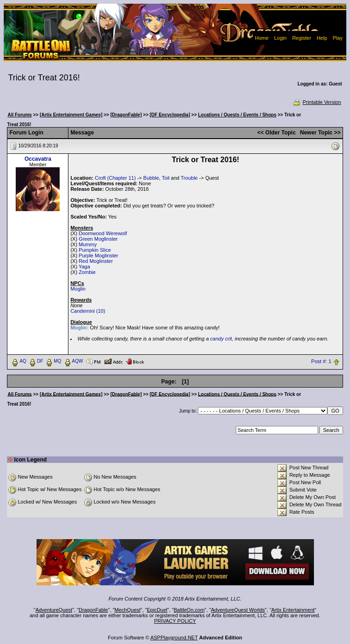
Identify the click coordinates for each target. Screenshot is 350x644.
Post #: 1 (321, 361)
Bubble (151, 178)
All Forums (19, 115)
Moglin (78, 289)
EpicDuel (157, 610)
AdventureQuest (54, 610)
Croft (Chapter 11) (115, 178)
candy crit (221, 339)
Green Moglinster (98, 239)
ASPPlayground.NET (174, 638)
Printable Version (316, 102)
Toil (166, 178)
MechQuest (128, 610)
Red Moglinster (96, 261)
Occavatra (38, 159)
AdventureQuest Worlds (238, 610)
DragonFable (93, 610)
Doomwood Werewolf (103, 233)
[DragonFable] (126, 115)
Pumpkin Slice (95, 250)
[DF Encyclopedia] (170, 115)
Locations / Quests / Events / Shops (237, 115)
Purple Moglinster (98, 255)
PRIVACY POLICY (175, 621)
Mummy (88, 244)
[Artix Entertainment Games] (71, 115)
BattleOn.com (189, 610)
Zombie (87, 272)
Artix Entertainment (293, 610)
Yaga (84, 267)
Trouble (189, 178)
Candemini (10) (88, 311)
